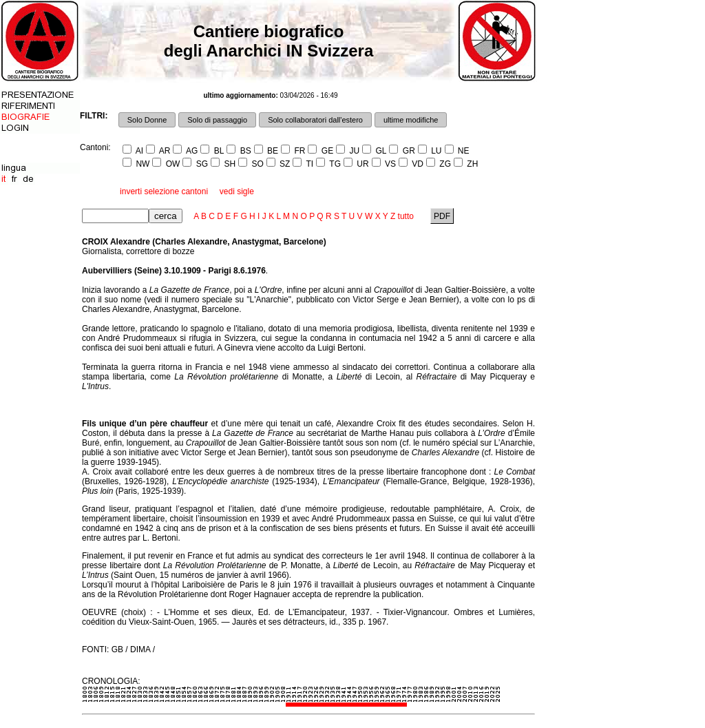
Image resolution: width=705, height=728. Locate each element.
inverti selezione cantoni (164, 191)
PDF (442, 216)
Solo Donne (147, 120)
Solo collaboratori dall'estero (315, 120)
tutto (406, 216)
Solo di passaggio (217, 120)
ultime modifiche (411, 120)
